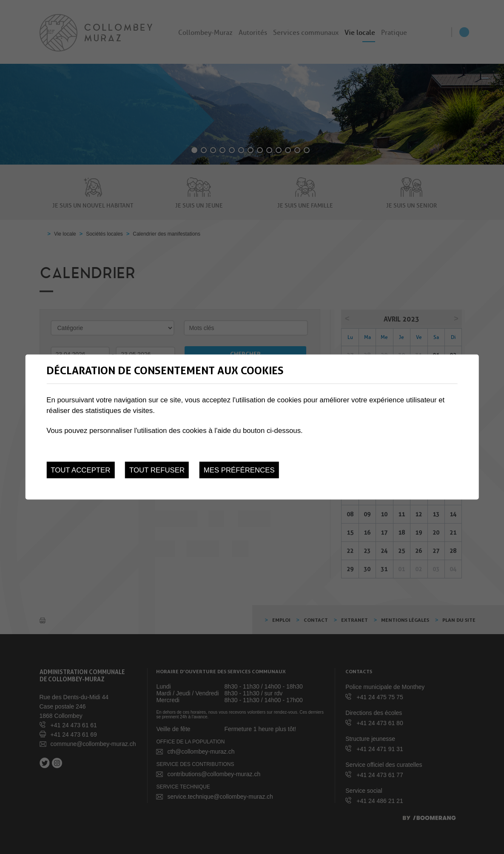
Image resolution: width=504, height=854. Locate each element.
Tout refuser (157, 470)
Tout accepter (80, 470)
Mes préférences (239, 470)
